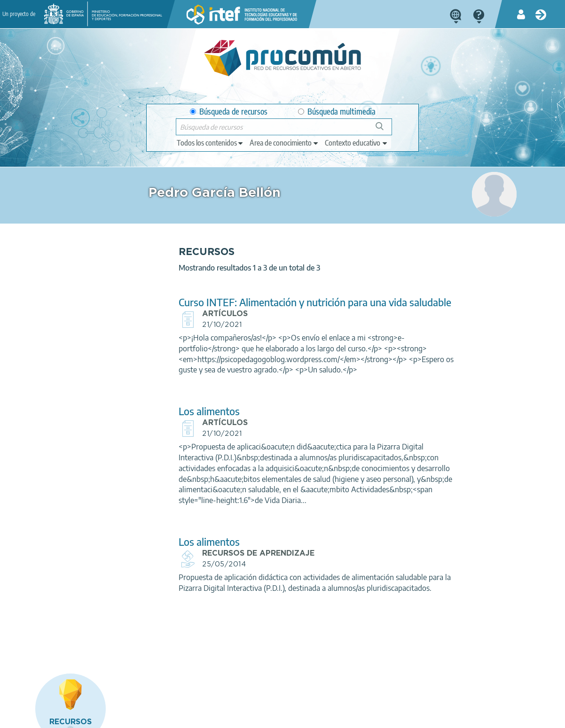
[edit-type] (210, 143)
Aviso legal (93, 717)
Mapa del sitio (332, 717)
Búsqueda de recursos (229, 112)
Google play (310, 680)
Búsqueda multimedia (337, 112)
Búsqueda (385, 130)
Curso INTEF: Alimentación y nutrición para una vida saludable (267, 308)
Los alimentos (184, 422)
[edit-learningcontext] (357, 143)
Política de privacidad (152, 717)
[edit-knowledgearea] (284, 143)
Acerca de (50, 717)
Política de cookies (222, 717)
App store (228, 680)
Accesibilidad (280, 717)
